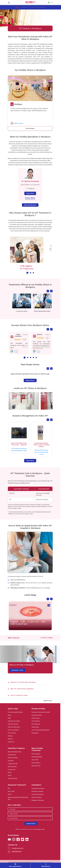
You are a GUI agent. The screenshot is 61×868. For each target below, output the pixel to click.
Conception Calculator (38, 788)
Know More (30, 198)
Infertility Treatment (14, 721)
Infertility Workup (37, 757)
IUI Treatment (36, 721)
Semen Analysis (36, 763)
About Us (10, 739)
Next (51, 291)
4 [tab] (33, 358)
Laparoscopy (35, 727)
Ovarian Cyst (12, 770)
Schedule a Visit (17, 670)
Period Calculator (37, 797)
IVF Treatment (36, 724)
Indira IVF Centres (13, 724)
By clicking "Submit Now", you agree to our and (31, 829)
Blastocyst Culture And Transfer (41, 712)
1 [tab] (27, 273)
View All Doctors (30, 205)
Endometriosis (12, 755)
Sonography (35, 733)
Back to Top (48, 701)
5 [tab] (36, 358)
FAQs (9, 718)
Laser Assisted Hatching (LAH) (40, 730)
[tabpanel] (27, 253)
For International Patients (15, 712)
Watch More (30, 380)
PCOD (10, 772)
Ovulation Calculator (38, 794)
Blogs (9, 715)
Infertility (11, 761)
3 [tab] (33, 273)
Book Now (30, 193)
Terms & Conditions (13, 730)
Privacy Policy (12, 733)
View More (30, 461)
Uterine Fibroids (13, 778)
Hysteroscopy (36, 718)
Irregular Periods (13, 764)
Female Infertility (13, 758)
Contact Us (11, 742)
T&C (44, 829)
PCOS (10, 775)
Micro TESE (35, 760)
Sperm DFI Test (36, 766)
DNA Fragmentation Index (42, 311)
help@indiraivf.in (18, 848)
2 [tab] (31, 273)
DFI (9, 788)
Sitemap (10, 736)
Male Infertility (12, 767)
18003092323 (17, 852)
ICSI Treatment (36, 754)
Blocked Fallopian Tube (14, 752)
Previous (48, 291)
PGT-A (10, 794)
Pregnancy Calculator (38, 800)
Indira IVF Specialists (14, 727)
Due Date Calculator (37, 791)
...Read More (25, 347)
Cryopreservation (22, 311)
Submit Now (31, 824)
